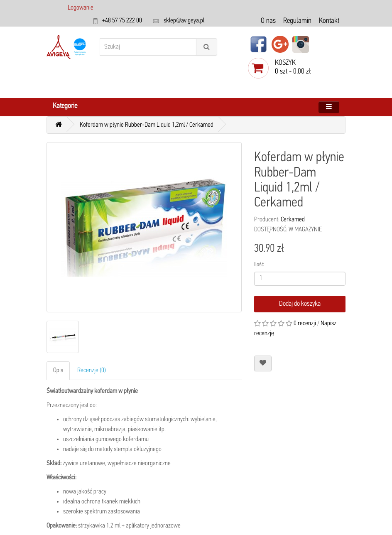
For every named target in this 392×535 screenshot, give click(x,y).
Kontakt (329, 21)
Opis (58, 371)
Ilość (259, 265)
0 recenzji (305, 324)
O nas (268, 21)
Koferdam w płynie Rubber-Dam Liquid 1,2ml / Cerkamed (147, 125)
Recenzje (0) (92, 371)
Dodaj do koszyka (300, 304)
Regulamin (297, 21)
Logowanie (81, 8)
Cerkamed (293, 220)
